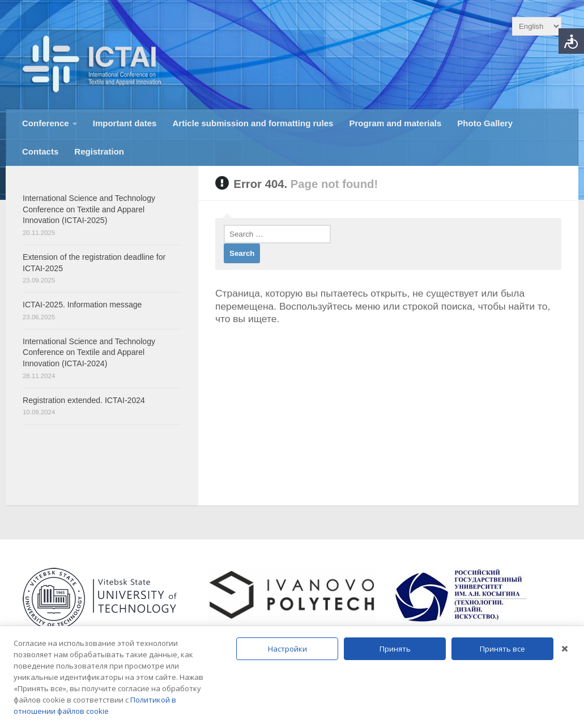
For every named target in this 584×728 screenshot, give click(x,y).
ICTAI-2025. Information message (82, 305)
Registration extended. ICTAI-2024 (84, 400)
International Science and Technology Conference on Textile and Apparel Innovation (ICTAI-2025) (89, 209)
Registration (99, 151)
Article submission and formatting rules (253, 123)
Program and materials (395, 123)
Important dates (125, 123)
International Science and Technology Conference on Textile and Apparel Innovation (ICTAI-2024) (89, 352)
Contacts (40, 151)
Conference (46, 123)
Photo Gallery (485, 123)
